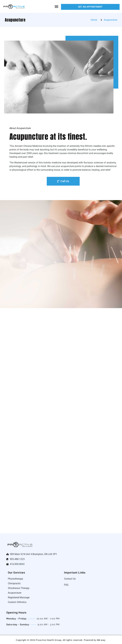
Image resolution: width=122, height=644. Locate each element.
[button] (57, 6)
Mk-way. (102, 640)
